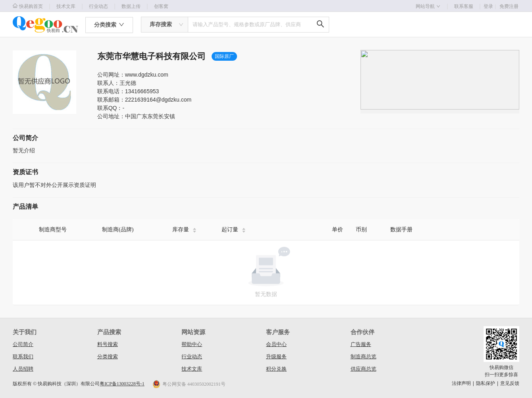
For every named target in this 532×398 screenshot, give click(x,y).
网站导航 (428, 6)
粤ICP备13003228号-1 (122, 384)
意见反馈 (510, 383)
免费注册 (509, 6)
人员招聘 (23, 369)
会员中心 (276, 344)
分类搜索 (108, 357)
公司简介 (23, 344)
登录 (491, 6)
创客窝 (161, 6)
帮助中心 (192, 344)
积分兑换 (276, 369)
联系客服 (464, 6)
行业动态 (98, 6)
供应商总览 (363, 369)
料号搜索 (108, 344)
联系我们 (23, 357)
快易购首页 (28, 6)
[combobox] (165, 25)
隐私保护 (486, 383)
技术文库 (66, 6)
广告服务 (361, 344)
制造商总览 (363, 357)
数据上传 (131, 6)
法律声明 (461, 383)
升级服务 (276, 357)
